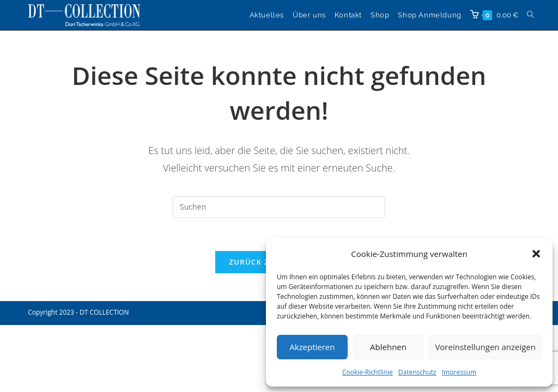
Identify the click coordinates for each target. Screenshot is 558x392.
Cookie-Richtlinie (368, 372)
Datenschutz (417, 372)
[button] (536, 254)
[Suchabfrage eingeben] (279, 207)
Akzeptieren (312, 347)
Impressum (459, 372)
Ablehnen (388, 347)
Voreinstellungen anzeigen (485, 347)
